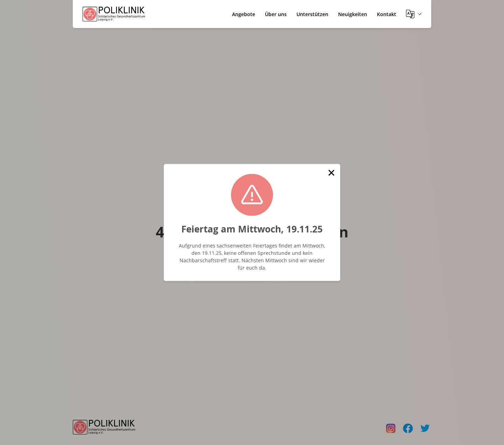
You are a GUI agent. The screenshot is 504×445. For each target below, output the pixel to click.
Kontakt (387, 14)
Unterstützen (312, 14)
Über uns (276, 14)
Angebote (244, 14)
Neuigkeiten (353, 14)
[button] (331, 173)
